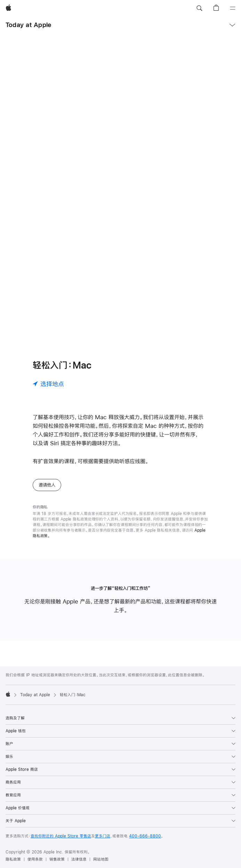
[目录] (233, 8)
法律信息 (79, 859)
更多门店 (103, 836)
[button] (199, 8)
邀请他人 (47, 485)
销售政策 (57, 859)
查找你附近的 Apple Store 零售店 (61, 836)
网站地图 (101, 859)
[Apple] (9, 8)
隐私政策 (13, 859)
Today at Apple (28, 25)
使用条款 (35, 859)
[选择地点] (48, 384)
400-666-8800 (145, 836)
